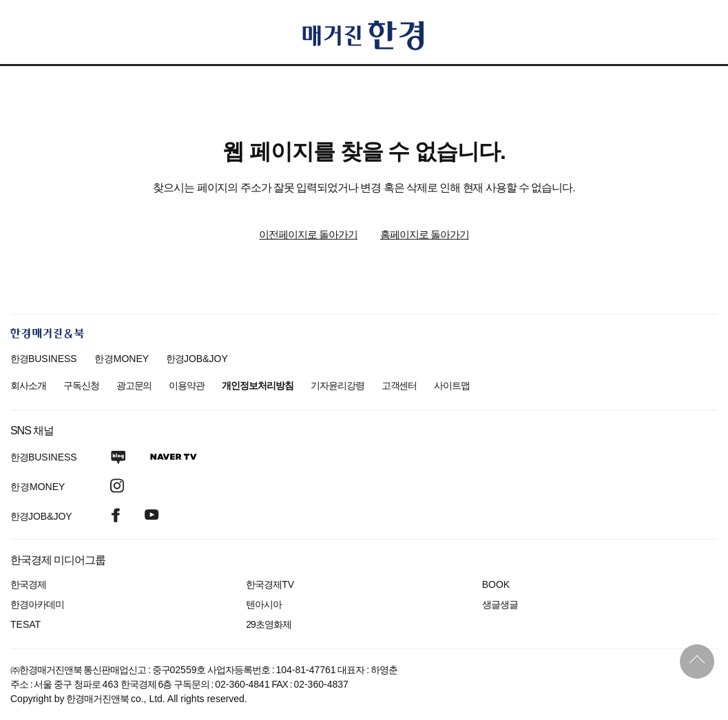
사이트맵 (452, 385)
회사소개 (28, 385)
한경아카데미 (37, 604)
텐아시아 (264, 604)
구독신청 (81, 385)
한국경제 (28, 584)
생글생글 (500, 604)
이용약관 (187, 385)
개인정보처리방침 (258, 385)
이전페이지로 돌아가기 (308, 234)
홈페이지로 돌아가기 (425, 234)
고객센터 (399, 385)
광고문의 (134, 385)
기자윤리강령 (337, 385)
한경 (44, 359)
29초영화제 (268, 624)
